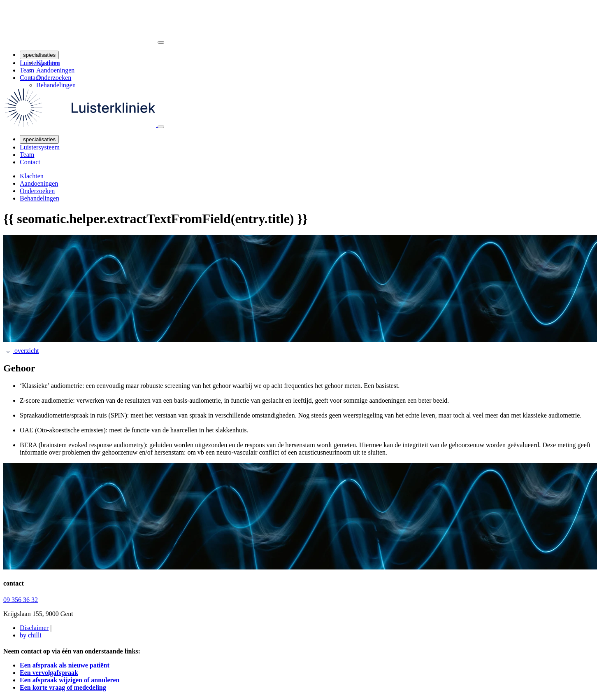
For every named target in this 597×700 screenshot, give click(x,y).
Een (49, 673)
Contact (30, 78)
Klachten (32, 176)
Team (27, 70)
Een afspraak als (65, 665)
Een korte (63, 687)
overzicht (21, 351)
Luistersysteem (40, 63)
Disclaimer (34, 628)
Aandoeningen (55, 70)
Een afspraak (70, 680)
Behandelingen (56, 85)
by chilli (31, 635)
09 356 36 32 (21, 600)
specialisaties (39, 55)
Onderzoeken (54, 78)
